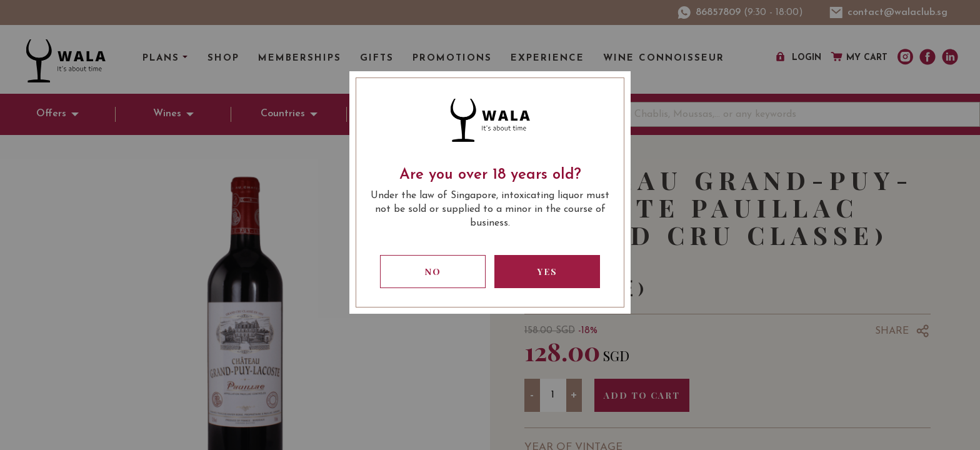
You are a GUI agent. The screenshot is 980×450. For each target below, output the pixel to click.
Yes (547, 272)
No (433, 272)
